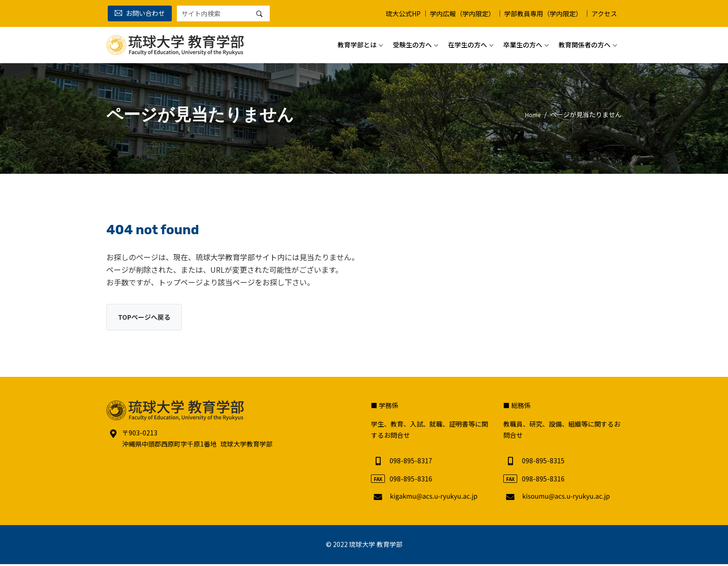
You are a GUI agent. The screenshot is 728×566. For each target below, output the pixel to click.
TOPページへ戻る (148, 318)
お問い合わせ (140, 13)
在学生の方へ (468, 41)
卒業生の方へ (523, 41)
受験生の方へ (412, 41)
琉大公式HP (403, 13)
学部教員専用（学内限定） (543, 13)
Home (531, 114)
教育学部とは (357, 41)
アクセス (604, 13)
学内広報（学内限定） (462, 13)
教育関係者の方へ (585, 41)
